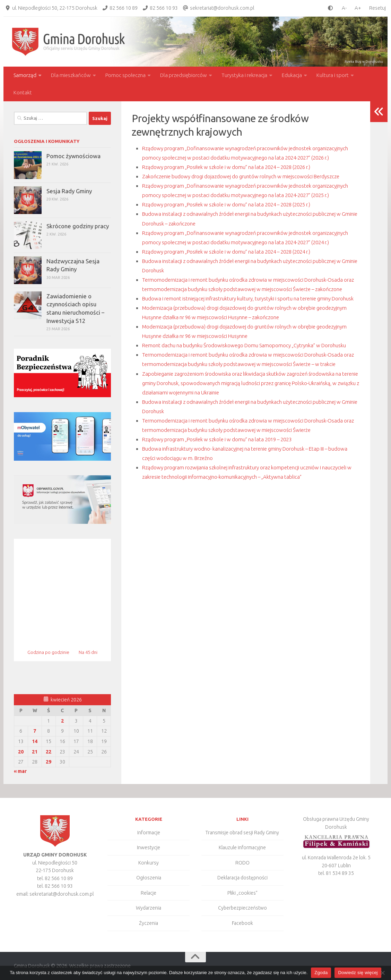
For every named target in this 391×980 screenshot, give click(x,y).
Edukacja (292, 75)
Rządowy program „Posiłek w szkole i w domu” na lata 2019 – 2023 (229, 524)
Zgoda (321, 973)
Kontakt (23, 92)
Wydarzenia (149, 908)
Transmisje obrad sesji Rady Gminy (242, 833)
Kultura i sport (333, 75)
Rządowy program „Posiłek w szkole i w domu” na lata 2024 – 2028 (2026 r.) (241, 176)
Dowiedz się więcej (358, 973)
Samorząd (25, 75)
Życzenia (149, 923)
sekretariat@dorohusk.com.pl (222, 8)
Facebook (242, 923)
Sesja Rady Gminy (69, 191)
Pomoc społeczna (125, 75)
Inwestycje (149, 847)
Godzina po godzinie (49, 652)
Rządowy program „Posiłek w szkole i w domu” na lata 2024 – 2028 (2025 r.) (241, 233)
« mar (20, 771)
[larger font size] (360, 8)
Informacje (149, 833)
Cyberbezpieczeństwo (242, 908)
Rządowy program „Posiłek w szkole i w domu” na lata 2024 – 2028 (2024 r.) (241, 289)
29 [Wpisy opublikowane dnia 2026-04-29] (49, 762)
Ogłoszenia (149, 878)
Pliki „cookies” (242, 893)
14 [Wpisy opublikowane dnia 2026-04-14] (35, 741)
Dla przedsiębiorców (184, 75)
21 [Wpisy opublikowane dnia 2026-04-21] (35, 752)
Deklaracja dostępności (242, 878)
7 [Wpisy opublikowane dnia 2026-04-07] (35, 731)
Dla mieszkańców (71, 75)
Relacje (149, 893)
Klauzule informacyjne (242, 847)
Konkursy (149, 863)
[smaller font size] (342, 8)
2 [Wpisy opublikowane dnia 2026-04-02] (62, 721)
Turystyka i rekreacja (244, 75)
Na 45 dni (88, 652)
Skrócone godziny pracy (78, 226)
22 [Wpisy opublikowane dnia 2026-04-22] (49, 752)
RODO (242, 863)
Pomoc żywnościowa (73, 156)
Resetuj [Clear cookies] (377, 8)
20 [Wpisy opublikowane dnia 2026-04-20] (21, 752)
